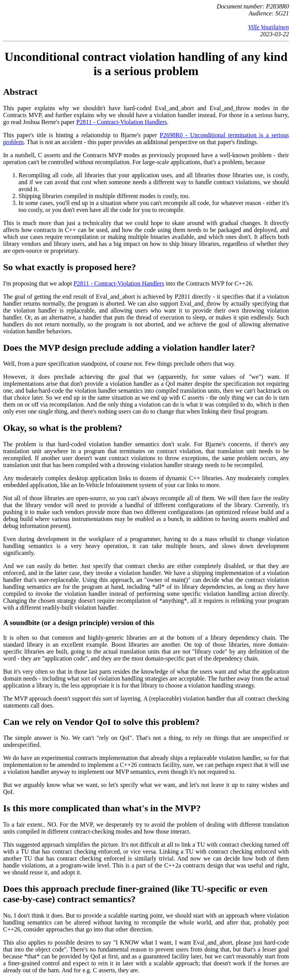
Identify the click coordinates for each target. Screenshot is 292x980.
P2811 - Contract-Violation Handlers (122, 122)
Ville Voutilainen (269, 27)
